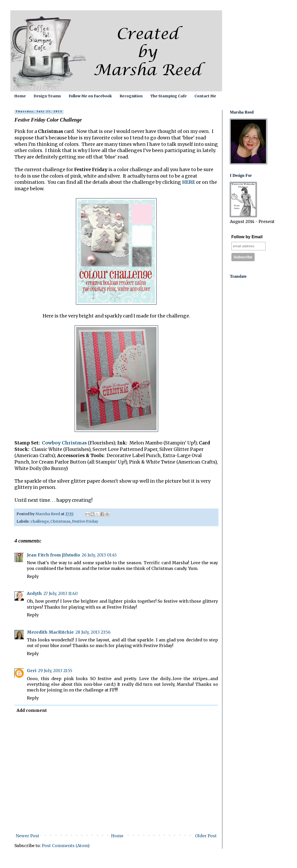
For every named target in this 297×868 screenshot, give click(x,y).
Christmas (60, 521)
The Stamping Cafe (169, 96)
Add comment (32, 710)
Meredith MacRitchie (50, 632)
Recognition (131, 96)
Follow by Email (247, 237)
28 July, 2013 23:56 (93, 632)
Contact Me (205, 96)
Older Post (206, 836)
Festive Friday (85, 521)
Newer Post (28, 836)
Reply (33, 576)
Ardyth (34, 593)
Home (20, 96)
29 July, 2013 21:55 (55, 671)
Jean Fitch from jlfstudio (53, 555)
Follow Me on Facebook (90, 96)
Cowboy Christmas (64, 443)
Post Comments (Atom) (66, 846)
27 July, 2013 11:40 (61, 593)
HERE (189, 182)
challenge (40, 521)
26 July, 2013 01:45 (99, 555)
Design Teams (47, 96)
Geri (32, 671)
